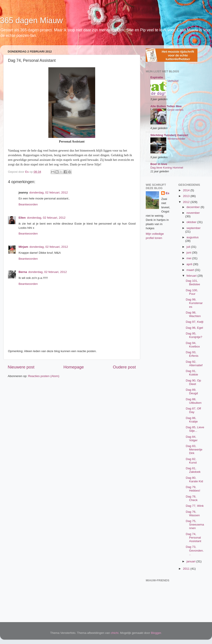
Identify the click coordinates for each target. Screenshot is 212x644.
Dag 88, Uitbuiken (194, 401)
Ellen (22, 218)
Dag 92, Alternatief (194, 363)
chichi (115, 633)
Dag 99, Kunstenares (194, 303)
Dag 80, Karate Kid (194, 480)
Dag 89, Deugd (192, 391)
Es (168, 193)
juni (189, 253)
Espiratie (157, 77)
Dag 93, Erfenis (192, 354)
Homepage (74, 367)
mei (189, 258)
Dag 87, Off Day (193, 410)
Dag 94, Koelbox (193, 345)
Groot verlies (175, 110)
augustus (193, 237)
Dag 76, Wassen (193, 514)
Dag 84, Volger (192, 438)
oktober (192, 222)
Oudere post (124, 367)
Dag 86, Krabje (192, 420)
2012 (187, 202)
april (190, 264)
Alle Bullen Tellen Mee (166, 106)
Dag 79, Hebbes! (193, 489)
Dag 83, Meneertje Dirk (194, 450)
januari (191, 561)
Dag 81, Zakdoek (193, 470)
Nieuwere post (21, 367)
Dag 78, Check (192, 498)
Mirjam (23, 247)
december (194, 207)
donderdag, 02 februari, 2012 (49, 192)
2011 (187, 569)
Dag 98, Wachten (193, 314)
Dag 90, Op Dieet (193, 382)
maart (191, 270)
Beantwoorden (28, 204)
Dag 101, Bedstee (193, 283)
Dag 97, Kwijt (195, 322)
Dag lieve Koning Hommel (167, 168)
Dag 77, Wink (195, 506)
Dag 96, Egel (194, 328)
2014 (187, 190)
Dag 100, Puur (192, 292)
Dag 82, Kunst (191, 461)
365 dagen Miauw (31, 20)
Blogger (156, 633)
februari (192, 276)
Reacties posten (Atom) (44, 376)
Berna (23, 272)
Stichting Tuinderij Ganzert (169, 135)
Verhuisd (173, 81)
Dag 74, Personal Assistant (193, 538)
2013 (187, 196)
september (194, 228)
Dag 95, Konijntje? (194, 335)
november (193, 213)
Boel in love (159, 164)
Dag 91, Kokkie (192, 373)
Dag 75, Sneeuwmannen (195, 525)
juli (189, 247)
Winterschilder (176, 139)
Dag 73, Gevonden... (195, 550)
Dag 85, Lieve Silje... (195, 429)
